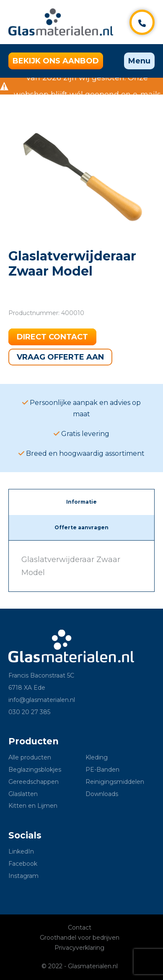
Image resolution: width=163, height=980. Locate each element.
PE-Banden (102, 770)
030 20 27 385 (29, 712)
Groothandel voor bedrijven (80, 938)
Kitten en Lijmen (33, 806)
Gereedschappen (34, 782)
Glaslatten (23, 794)
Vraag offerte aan (60, 357)
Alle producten (30, 757)
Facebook (23, 864)
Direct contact (52, 337)
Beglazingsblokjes (35, 770)
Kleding (97, 757)
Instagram (23, 876)
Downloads (102, 794)
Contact (80, 927)
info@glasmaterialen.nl (42, 700)
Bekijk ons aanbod (56, 61)
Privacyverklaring (79, 948)
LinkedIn (21, 851)
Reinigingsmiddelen (115, 782)
